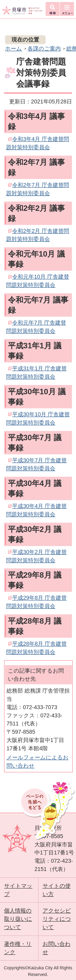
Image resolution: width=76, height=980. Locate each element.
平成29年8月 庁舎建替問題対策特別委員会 (36, 602)
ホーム (13, 48)
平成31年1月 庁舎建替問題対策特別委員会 (36, 372)
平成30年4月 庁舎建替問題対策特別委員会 (36, 510)
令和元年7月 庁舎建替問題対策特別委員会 (36, 327)
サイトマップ (18, 890)
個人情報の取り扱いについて (18, 919)
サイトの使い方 (57, 890)
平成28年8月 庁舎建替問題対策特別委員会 (36, 648)
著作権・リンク (18, 948)
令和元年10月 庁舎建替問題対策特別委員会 (38, 281)
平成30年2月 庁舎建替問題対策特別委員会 (36, 556)
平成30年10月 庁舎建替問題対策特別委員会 (38, 418)
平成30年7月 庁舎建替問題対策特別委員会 (36, 464)
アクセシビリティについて (57, 919)
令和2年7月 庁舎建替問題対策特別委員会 (38, 189)
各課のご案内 (44, 48)
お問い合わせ (57, 948)
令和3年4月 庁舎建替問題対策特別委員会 (38, 143)
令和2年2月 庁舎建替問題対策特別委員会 (38, 235)
